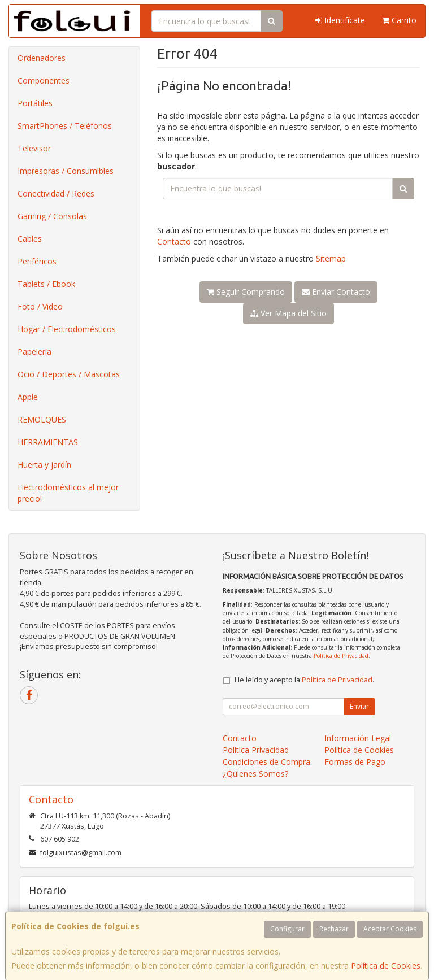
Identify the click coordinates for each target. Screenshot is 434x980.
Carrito (399, 20)
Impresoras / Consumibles (66, 171)
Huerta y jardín (44, 465)
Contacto (174, 241)
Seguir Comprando (246, 292)
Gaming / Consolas (52, 216)
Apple (28, 397)
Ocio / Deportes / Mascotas (69, 374)
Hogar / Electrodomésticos (67, 329)
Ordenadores (42, 58)
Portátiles (35, 103)
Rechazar (334, 929)
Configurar (287, 929)
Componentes (44, 80)
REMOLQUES (42, 419)
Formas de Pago (355, 762)
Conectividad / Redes (56, 193)
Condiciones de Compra (266, 762)
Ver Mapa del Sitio (288, 313)
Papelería (34, 352)
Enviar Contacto (336, 292)
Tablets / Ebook (46, 284)
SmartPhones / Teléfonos (65, 126)
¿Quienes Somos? (255, 774)
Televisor (34, 148)
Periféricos (37, 261)
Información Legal (358, 738)
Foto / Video (40, 306)
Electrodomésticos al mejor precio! (68, 493)
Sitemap (331, 258)
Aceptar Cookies (390, 929)
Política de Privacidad (341, 656)
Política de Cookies (386, 966)
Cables (30, 239)
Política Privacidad (256, 750)
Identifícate (340, 20)
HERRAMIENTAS (48, 442)
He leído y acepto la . (304, 680)
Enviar (359, 706)
